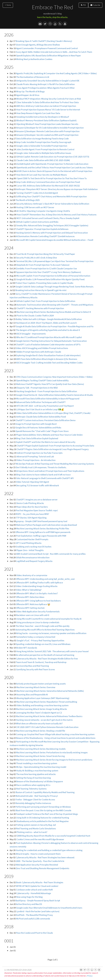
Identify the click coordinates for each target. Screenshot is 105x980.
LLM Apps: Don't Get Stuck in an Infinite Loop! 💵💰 (40, 409)
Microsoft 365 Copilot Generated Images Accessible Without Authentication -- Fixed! (55, 240)
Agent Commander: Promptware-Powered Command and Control (47, 48)
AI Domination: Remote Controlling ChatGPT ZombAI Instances (45, 236)
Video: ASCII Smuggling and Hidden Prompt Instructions (42, 348)
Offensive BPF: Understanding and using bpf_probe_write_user (45, 579)
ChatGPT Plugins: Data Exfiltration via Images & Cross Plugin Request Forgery (53, 449)
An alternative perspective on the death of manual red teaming (45, 655)
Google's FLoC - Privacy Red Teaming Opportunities (40, 640)
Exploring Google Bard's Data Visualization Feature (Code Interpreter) (48, 355)
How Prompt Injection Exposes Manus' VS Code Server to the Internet (48, 110)
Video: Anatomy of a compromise (32, 575)
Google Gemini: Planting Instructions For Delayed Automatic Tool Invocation (51, 341)
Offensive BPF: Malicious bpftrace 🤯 (33, 604)
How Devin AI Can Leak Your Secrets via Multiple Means (42, 175)
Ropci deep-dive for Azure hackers (32, 507)
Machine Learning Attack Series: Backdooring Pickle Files (43, 528)
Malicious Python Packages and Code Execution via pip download (46, 525)
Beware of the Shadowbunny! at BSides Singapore (40, 781)
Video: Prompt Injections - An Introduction (36, 460)
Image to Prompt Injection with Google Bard (36, 424)
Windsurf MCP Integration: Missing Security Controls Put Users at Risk (49, 99)
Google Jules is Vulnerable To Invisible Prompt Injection (42, 146)
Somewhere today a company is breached (36, 637)
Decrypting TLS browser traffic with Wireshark (37, 485)
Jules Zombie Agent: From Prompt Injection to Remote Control (45, 149)
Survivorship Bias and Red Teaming (33, 666)
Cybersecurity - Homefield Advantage (34, 893)
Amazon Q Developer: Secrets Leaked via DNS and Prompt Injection (47, 135)
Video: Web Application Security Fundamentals (38, 611)
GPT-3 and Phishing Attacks (29, 543)
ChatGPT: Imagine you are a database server (37, 500)
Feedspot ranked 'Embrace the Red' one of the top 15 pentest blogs (47, 814)
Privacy (90, 976)
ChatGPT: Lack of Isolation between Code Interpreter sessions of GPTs (48, 345)
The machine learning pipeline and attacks (36, 774)
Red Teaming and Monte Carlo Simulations (36, 828)
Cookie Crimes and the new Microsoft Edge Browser (40, 839)
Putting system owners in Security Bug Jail (36, 825)
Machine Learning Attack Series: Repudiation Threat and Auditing (47, 702)
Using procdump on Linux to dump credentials (38, 622)
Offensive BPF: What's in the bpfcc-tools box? (37, 593)
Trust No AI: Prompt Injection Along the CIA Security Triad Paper (46, 254)
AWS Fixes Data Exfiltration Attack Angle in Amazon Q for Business (47, 359)
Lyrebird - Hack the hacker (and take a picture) (38, 911)
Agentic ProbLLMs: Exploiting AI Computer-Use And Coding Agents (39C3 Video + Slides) (56, 73)
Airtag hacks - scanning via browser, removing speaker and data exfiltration (51, 633)
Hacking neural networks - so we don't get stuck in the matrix (44, 720)
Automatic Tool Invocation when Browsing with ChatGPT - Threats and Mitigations (55, 305)
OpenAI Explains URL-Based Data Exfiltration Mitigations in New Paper (48, 56)
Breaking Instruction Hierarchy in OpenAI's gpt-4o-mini (41, 290)
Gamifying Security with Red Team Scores (35, 669)
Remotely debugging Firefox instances (33, 803)
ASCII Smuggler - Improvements (31, 334)
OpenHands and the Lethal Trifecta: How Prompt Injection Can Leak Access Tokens (55, 167)
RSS (83, 5)
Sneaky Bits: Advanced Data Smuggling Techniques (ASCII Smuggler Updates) (52, 225)
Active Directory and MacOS (29, 904)
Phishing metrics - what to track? (32, 832)
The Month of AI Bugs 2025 (27, 200)
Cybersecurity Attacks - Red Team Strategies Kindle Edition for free (47, 659)
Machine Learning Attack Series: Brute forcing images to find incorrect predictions (54, 760)
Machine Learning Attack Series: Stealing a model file (40, 731)
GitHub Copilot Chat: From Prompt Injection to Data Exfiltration (46, 301)
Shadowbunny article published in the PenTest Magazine (42, 821)
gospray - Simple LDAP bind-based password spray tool (42, 521)
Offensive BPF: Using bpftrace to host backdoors (38, 601)
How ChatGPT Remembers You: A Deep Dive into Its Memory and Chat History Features (56, 215)
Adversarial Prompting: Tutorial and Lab (35, 456)
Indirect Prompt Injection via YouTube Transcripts (39, 453)
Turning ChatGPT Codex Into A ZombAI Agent (37, 193)
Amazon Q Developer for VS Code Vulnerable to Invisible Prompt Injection (50, 128)
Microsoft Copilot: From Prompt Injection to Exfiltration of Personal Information (53, 276)
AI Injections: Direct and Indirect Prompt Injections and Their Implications (50, 471)
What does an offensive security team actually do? (39, 723)
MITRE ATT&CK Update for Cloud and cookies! (37, 886)
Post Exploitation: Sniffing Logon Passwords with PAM (41, 536)
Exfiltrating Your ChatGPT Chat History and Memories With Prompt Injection (51, 196)
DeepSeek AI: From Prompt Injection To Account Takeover (43, 265)
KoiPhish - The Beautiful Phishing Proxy (34, 915)
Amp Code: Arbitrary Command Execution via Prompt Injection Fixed (48, 182)
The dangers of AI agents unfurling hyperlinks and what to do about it (48, 330)
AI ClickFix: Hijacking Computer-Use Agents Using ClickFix (43, 211)
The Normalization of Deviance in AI (33, 77)
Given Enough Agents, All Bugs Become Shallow (38, 45)
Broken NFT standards (27, 648)
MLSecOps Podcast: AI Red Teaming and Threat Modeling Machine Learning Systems (55, 464)
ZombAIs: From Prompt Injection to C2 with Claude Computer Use (46, 268)
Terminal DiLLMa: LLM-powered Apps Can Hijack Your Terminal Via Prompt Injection (55, 261)
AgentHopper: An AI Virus (28, 95)
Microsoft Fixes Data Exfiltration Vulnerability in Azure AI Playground (48, 399)
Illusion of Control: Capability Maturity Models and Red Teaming (45, 792)
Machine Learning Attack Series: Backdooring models (41, 749)
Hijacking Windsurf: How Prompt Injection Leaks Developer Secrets (47, 124)
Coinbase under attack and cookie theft (34, 890)
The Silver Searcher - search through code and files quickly (42, 626)
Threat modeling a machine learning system (37, 763)
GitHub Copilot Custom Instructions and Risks (37, 222)
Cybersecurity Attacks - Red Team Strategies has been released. (45, 857)
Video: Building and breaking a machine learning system (42, 705)
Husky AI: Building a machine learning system (37, 771)
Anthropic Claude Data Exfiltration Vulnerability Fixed (41, 417)
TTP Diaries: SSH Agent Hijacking (31, 518)
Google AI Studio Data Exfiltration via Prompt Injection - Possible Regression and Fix (55, 326)
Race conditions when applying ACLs (33, 785)
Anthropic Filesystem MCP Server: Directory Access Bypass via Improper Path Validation (57, 189)
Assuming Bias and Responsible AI (32, 695)
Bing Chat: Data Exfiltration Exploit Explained (37, 438)
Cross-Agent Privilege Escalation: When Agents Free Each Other (45, 88)
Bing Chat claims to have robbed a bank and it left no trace (43, 475)
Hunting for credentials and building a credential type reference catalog (49, 850)
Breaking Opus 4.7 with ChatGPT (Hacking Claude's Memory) (44, 41)
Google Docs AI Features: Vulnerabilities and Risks (38, 428)
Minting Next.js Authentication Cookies (34, 59)
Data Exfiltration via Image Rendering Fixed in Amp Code (42, 139)
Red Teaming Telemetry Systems (31, 789)
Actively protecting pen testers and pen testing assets (41, 684)
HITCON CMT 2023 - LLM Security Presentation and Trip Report (45, 406)
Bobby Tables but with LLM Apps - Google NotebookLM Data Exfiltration (49, 319)
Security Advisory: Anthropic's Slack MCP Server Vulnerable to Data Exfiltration (53, 204)
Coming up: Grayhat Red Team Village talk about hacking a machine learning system (55, 734)
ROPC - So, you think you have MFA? (32, 514)
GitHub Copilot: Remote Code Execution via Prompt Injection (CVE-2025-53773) (53, 157)
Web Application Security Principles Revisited (37, 865)
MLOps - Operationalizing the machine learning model (41, 767)
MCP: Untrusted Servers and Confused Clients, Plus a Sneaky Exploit (48, 218)
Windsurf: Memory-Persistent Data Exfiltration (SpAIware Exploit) (46, 120)
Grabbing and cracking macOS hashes (34, 547)
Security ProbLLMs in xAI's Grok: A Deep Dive (36, 258)
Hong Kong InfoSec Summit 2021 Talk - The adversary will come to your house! (52, 651)
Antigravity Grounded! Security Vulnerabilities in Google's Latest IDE (48, 81)
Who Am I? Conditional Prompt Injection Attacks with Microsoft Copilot (49, 337)
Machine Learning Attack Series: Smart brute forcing (40, 756)
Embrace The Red (53, 7)
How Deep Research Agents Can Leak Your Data (38, 113)
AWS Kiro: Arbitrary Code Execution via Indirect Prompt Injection (46, 106)
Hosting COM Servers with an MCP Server (35, 207)
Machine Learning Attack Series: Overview (36, 687)
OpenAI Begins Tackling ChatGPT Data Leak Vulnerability (42, 380)
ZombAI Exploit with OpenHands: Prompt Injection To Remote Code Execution (52, 164)
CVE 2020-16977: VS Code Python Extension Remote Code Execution (47, 727)
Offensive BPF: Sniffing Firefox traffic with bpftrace (39, 583)
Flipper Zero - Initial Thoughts (30, 550)
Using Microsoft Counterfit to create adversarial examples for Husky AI (49, 619)
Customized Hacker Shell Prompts (32, 539)
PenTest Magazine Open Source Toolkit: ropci (37, 510)
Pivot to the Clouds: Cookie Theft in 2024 (35, 316)
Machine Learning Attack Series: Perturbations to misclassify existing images (52, 752)
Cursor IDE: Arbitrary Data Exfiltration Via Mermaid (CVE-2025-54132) (48, 186)
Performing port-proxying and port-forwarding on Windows (43, 807)
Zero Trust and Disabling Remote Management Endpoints (43, 868)
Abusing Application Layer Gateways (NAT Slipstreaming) (43, 698)
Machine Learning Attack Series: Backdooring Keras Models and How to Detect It (54, 312)
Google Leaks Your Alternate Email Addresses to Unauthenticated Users (49, 908)
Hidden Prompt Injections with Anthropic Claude (38, 352)
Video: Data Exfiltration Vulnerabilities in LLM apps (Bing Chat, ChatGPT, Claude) (53, 413)
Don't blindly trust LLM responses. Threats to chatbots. (41, 467)
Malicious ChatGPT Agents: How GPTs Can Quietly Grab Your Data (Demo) (50, 384)
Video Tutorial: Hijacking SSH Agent (33, 482)
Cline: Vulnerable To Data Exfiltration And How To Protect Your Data (47, 102)
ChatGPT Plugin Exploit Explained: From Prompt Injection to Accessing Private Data (55, 446)
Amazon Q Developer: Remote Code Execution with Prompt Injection (48, 131)
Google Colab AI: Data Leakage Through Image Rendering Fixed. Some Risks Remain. (55, 287)
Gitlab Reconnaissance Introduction (33, 557)
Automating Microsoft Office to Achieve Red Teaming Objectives (45, 630)
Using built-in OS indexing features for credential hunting (43, 818)
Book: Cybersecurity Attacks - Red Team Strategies (40, 882)
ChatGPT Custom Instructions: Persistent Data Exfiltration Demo (45, 420)
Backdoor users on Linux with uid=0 (33, 615)
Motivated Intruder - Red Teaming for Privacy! (37, 796)
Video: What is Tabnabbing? (29, 590)
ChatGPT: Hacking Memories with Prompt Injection (40, 308)
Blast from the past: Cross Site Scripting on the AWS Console (43, 810)
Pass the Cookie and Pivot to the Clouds (34, 933)
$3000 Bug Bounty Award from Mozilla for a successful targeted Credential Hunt (53, 836)
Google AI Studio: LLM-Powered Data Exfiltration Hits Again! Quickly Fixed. (51, 279)
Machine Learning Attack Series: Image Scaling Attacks (41, 709)
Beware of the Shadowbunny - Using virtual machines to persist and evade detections (56, 738)
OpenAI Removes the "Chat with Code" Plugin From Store (42, 431)
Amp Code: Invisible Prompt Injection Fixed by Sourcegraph (44, 142)
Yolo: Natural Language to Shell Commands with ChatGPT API (45, 478)
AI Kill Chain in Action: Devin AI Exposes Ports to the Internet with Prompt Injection (54, 171)
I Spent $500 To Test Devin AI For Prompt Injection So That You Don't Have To (51, 178)
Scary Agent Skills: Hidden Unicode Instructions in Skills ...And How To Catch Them (54, 52)
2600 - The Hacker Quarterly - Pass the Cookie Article (40, 861)
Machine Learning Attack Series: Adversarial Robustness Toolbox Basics (49, 716)
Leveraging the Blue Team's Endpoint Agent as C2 (39, 713)
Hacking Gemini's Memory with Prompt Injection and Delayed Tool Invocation (52, 233)
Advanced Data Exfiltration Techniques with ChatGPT (41, 402)
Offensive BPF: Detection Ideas (30, 597)
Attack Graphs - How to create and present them (38, 854)
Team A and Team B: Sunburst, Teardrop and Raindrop (41, 662)
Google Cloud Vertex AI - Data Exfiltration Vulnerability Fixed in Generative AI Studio (54, 395)
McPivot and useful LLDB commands (33, 919)
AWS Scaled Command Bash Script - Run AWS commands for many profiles (51, 554)
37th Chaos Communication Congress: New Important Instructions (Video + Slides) (54, 377)
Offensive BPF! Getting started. (30, 608)
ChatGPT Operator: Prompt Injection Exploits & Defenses (42, 229)
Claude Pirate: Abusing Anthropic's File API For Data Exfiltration (45, 84)
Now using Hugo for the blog (29, 897)
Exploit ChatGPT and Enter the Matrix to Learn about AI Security (46, 442)
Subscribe (95, 5)
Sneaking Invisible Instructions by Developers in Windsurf (43, 117)
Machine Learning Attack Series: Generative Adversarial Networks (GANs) (50, 691)
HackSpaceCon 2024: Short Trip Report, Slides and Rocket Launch (46, 323)
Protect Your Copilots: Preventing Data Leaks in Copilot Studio (44, 283)
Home (8, 5)
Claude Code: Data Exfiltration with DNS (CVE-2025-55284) (43, 160)
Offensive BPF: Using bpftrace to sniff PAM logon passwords (43, 532)
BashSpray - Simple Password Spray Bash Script (38, 900)
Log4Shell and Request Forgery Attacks (34, 561)
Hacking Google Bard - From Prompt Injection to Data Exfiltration (47, 391)
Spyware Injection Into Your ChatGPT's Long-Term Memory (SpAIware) (49, 272)
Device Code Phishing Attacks (30, 503)
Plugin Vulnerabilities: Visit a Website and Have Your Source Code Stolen (49, 435)
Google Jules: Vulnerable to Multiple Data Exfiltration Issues (44, 153)
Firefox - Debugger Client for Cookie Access (35, 800)
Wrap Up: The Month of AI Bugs (30, 91)
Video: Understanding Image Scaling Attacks (37, 586)
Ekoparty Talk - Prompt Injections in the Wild (37, 388)
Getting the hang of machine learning (33, 778)
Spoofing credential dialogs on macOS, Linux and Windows (43, 644)
